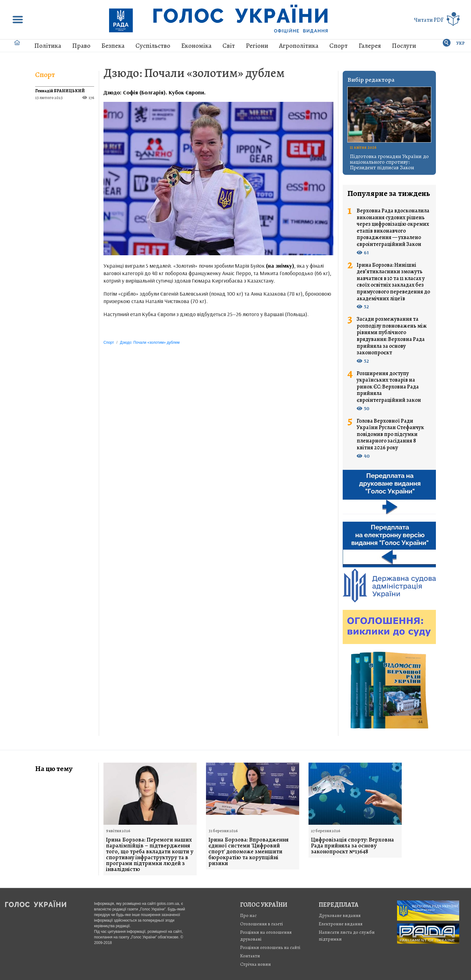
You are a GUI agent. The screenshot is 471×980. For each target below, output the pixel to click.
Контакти (250, 956)
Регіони (257, 46)
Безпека (113, 46)
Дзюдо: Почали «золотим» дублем (194, 73)
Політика (48, 46)
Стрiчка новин (256, 964)
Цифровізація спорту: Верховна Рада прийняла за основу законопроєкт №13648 (352, 846)
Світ (229, 46)
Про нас (248, 915)
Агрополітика (299, 46)
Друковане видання (340, 915)
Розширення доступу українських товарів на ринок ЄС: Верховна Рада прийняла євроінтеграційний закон (389, 387)
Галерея (370, 46)
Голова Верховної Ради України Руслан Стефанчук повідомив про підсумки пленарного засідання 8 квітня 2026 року (390, 434)
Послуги (404, 46)
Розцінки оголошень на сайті (270, 947)
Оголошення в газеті (262, 924)
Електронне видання (341, 924)
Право (81, 46)
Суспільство (153, 46)
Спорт (338, 46)
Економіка (196, 46)
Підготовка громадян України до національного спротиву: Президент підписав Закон (389, 162)
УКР (461, 43)
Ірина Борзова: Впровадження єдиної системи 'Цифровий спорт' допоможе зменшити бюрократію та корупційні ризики (249, 852)
